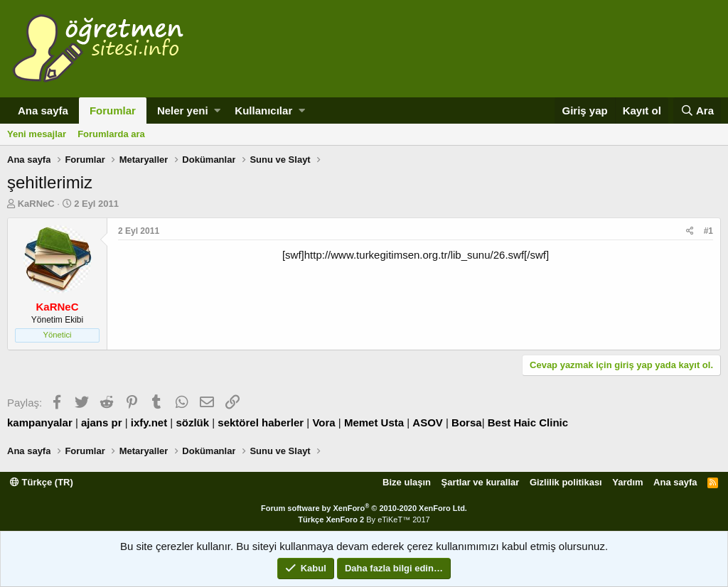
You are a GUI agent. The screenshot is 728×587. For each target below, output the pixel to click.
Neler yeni (183, 111)
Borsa (467, 422)
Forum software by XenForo (364, 508)
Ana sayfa (43, 111)
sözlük (192, 422)
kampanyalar (40, 422)
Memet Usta (374, 422)
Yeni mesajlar (37, 134)
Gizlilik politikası (566, 482)
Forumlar (113, 111)
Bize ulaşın (407, 482)
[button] (217, 111)
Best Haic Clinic (528, 422)
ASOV (428, 422)
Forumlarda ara (111, 134)
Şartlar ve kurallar (481, 482)
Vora (323, 422)
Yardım (627, 482)
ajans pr (102, 422)
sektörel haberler (261, 422)
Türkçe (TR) (42, 482)
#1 (708, 231)
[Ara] (697, 111)
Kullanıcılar (263, 111)
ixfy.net (149, 422)
